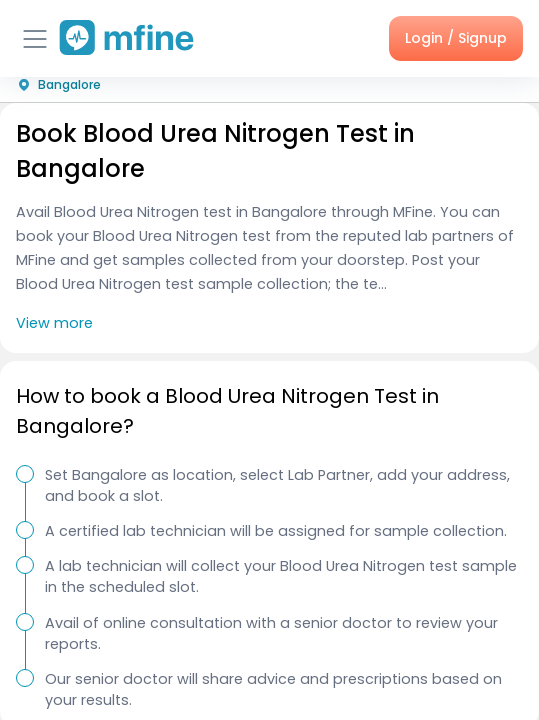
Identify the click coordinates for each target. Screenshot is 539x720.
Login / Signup (456, 38)
